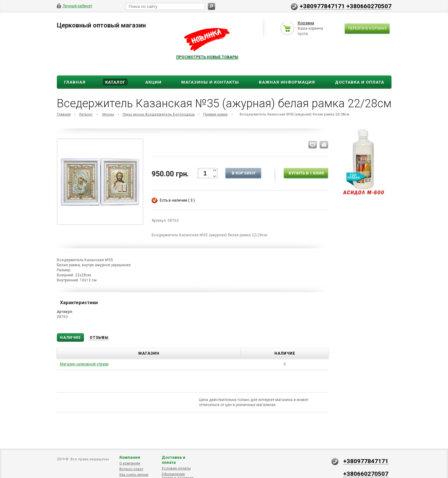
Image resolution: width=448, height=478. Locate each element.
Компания (130, 457)
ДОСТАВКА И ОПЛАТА (360, 82)
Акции (153, 82)
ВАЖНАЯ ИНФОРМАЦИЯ (287, 82)
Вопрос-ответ (131, 469)
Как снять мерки (134, 475)
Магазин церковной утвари (84, 364)
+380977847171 (322, 6)
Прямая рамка (215, 114)
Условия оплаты (176, 468)
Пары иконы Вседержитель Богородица (159, 114)
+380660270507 (369, 6)
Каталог (115, 82)
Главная (75, 82)
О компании (130, 463)
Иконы (108, 114)
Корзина (306, 23)
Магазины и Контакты (210, 82)
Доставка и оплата (173, 460)
